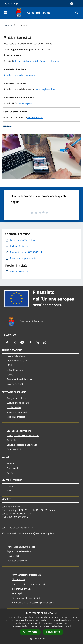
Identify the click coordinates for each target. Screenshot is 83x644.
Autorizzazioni (14, 449)
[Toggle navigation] (6, 12)
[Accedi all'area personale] (72, 4)
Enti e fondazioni (15, 370)
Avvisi (10, 473)
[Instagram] (30, 342)
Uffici (9, 365)
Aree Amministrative (17, 361)
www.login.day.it (27, 103)
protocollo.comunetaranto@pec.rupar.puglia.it (30, 533)
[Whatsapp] (45, 342)
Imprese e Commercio (17, 412)
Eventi (10, 491)
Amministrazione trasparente (26, 575)
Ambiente (11, 440)
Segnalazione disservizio (19, 551)
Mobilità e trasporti (16, 417)
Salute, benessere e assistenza (22, 445)
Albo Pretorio (18, 579)
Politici (10, 375)
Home (6, 25)
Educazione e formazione (19, 431)
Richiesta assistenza (17, 561)
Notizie (10, 464)
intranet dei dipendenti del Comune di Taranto (36, 61)
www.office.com (35, 117)
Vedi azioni (9, 126)
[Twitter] (15, 342)
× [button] (80, 612)
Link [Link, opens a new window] (69, 626)
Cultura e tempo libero (18, 403)
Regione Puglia (12, 3)
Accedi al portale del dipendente (19, 75)
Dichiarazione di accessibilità (26, 598)
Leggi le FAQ (13, 556)
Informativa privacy (21, 589)
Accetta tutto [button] (30, 632)
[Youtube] (22, 342)
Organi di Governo (16, 356)
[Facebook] (7, 342)
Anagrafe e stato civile (18, 398)
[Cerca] (77, 13)
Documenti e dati (15, 384)
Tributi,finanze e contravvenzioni (23, 435)
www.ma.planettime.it (46, 89)
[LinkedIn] (37, 342)
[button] (42, 639)
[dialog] (41, 626)
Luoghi (10, 486)
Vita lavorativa (14, 407)
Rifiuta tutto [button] (53, 632)
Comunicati (12, 468)
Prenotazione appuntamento (21, 547)
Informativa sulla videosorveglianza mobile (33, 603)
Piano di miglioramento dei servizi (28, 584)
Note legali (17, 593)
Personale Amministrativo (20, 379)
